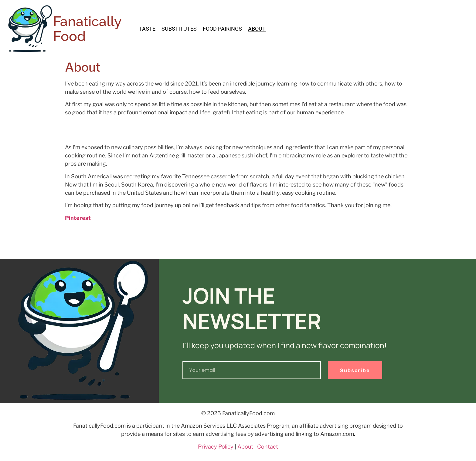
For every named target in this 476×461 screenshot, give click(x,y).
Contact (268, 447)
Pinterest (78, 218)
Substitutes (179, 29)
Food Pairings (222, 29)
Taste (147, 29)
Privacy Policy (216, 447)
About (257, 29)
